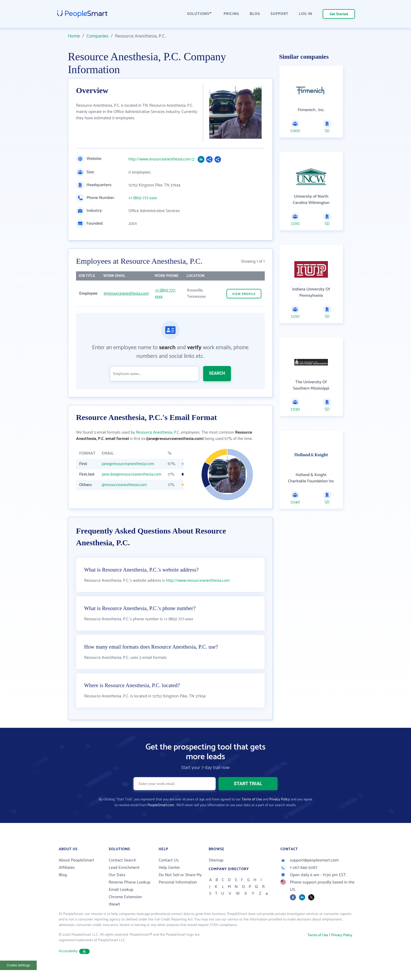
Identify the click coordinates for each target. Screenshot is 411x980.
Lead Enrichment (124, 881)
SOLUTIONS (199, 14)
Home (74, 36)
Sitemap (216, 873)
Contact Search (123, 873)
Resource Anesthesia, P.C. (158, 432)
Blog (63, 888)
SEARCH (217, 373)
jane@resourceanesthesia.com (128, 464)
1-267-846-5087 (299, 881)
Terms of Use (252, 813)
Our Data (117, 888)
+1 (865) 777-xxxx (143, 198)
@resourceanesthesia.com (126, 294)
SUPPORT (279, 14)
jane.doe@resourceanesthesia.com (131, 474)
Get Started (339, 14)
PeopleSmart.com (161, 818)
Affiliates (67, 881)
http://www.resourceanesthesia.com (159, 159)
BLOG (255, 14)
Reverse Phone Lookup (130, 895)
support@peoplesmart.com (310, 873)
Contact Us (169, 873)
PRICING (231, 14)
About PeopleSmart (76, 873)
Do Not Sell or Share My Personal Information (180, 892)
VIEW (244, 294)
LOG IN (306, 14)
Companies (98, 36)
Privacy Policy (280, 813)
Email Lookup (121, 903)
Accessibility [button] (74, 964)
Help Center (169, 881)
